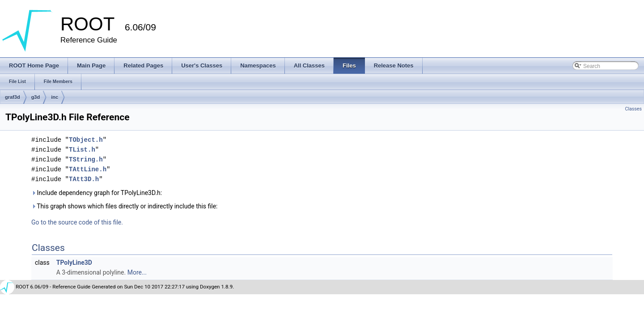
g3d (36, 97)
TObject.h (86, 140)
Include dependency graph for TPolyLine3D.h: (97, 193)
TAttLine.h (88, 169)
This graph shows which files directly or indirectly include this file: (125, 206)
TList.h (82, 150)
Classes (633, 109)
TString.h (86, 159)
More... (137, 272)
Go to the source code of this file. (77, 222)
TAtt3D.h (84, 179)
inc (55, 97)
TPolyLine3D (74, 263)
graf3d (13, 97)
